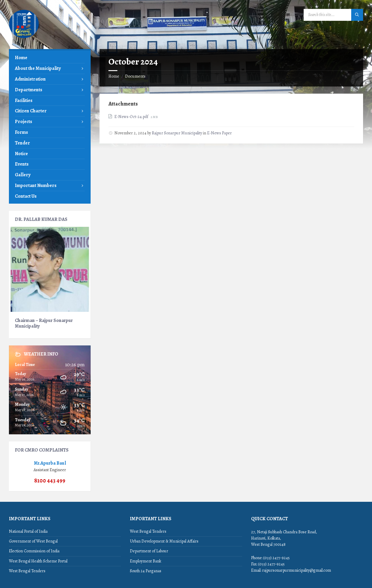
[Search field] (333, 15)
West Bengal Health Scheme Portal (38, 561)
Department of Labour (149, 551)
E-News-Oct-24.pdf (132, 117)
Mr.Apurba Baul (50, 463)
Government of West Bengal (33, 541)
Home (114, 76)
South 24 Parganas (146, 571)
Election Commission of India (34, 551)
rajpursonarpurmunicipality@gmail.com (297, 570)
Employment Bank (146, 561)
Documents (135, 76)
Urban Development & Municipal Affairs (164, 541)
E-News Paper (219, 133)
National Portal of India (28, 531)
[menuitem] (50, 58)
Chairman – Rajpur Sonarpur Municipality (44, 323)
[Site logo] (24, 37)
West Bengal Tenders (27, 571)
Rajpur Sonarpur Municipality (177, 133)
